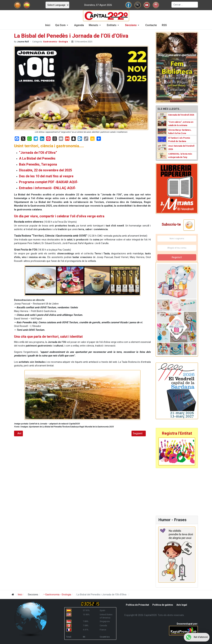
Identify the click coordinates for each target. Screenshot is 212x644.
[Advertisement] (176, 491)
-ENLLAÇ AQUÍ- (64, 188)
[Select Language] (57, 5)
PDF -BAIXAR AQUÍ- (63, 182)
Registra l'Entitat (177, 433)
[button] (62, 25)
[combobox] (185, 5)
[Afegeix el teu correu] (177, 248)
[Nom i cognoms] (177, 239)
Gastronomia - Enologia (55, 42)
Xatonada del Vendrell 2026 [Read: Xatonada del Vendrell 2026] (181, 115)
